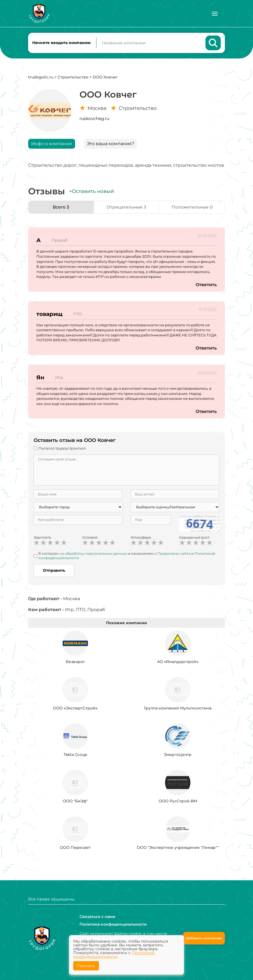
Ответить (206, 286)
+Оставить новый (92, 192)
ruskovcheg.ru (94, 120)
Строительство (73, 78)
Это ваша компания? (111, 145)
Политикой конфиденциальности (114, 955)
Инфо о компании (52, 145)
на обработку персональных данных (93, 554)
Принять (86, 966)
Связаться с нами (97, 917)
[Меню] (215, 14)
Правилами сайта (174, 554)
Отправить (54, 571)
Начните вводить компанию (61, 43)
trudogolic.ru (41, 78)
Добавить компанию (204, 938)
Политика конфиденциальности (113, 924)
